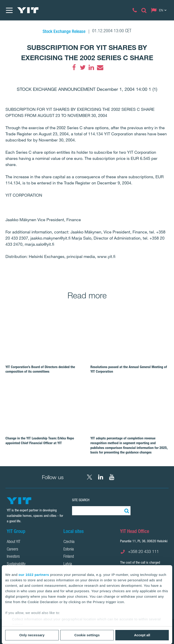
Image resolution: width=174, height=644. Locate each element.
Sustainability (16, 564)
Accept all (142, 635)
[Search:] (126, 511)
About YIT (14, 542)
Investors (13, 557)
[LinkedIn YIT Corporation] (101, 477)
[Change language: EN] (160, 10)
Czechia (69, 542)
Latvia (68, 564)
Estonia (69, 550)
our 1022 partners (34, 575)
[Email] (100, 67)
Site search (81, 500)
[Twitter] (83, 67)
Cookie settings (87, 635)
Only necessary (32, 635)
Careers (12, 550)
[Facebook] (74, 67)
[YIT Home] (28, 10)
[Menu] (9, 10)
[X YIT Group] (89, 477)
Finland (69, 557)
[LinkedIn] (91, 67)
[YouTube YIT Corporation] (112, 477)
